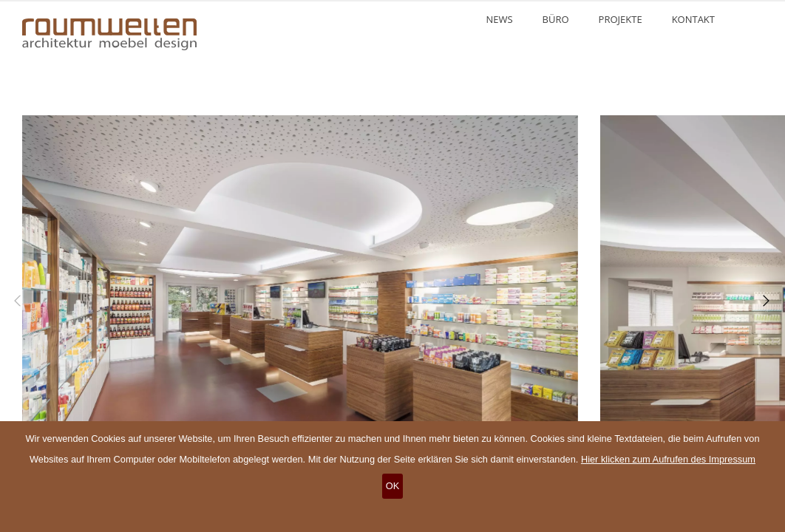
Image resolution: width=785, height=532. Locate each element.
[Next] (763, 301)
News (499, 19)
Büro (556, 19)
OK (393, 486)
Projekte (621, 19)
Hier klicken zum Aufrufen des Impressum (668, 459)
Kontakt (693, 19)
